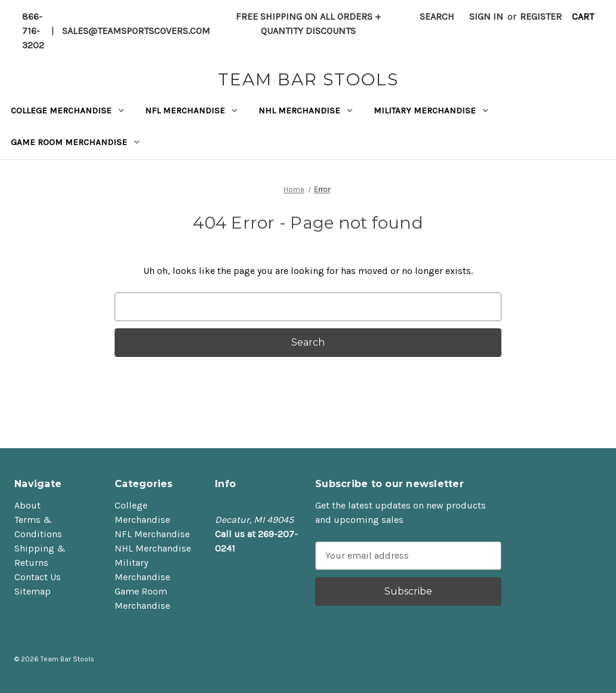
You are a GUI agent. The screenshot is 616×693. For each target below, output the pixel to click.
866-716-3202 (33, 31)
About (27, 505)
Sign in (486, 16)
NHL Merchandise (305, 110)
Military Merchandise (431, 110)
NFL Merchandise (191, 110)
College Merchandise (67, 110)
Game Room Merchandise (75, 142)
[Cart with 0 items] (583, 17)
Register (541, 16)
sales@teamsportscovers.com (136, 31)
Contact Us (38, 577)
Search (437, 16)
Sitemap (33, 591)
